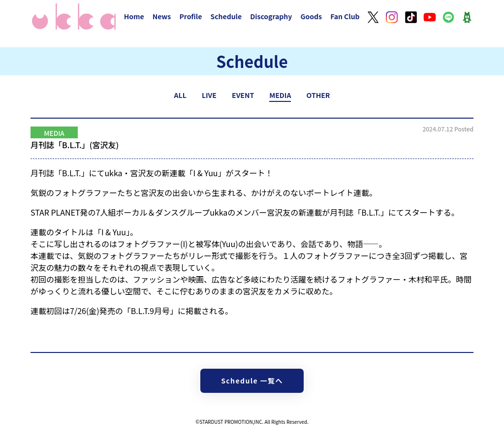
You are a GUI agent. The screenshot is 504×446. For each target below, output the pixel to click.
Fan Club (345, 16)
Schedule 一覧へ (252, 381)
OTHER (318, 95)
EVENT (243, 95)
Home (134, 16)
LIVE (209, 95)
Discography (271, 16)
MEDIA (280, 95)
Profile (190, 16)
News (162, 16)
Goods (311, 16)
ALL (180, 95)
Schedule (226, 16)
